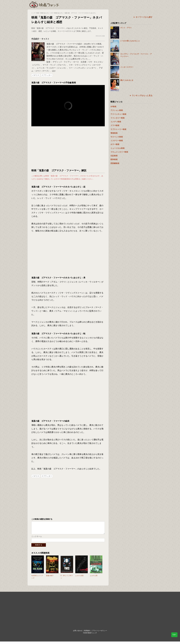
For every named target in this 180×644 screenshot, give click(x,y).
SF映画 (113, 107)
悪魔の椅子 (50, 578)
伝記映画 (114, 156)
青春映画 (114, 133)
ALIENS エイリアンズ (37, 579)
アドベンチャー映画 (118, 114)
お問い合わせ (77, 633)
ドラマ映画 (115, 125)
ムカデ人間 (94, 578)
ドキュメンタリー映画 (119, 152)
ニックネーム (37, 539)
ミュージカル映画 (117, 148)
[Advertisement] (68, 148)
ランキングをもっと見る (142, 95)
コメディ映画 (116, 122)
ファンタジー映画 (117, 118)
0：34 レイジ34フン (67, 579)
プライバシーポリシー (99, 633)
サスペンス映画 (117, 137)
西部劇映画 (115, 163)
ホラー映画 (115, 144)
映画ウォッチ (44, 4)
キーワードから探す (144, 17)
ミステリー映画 (117, 141)
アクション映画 (117, 110)
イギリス (36, 75)
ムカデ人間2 (79, 578)
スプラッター (47, 75)
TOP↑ (174, 635)
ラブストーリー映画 (118, 129)
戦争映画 (114, 159)
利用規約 (87, 633)
